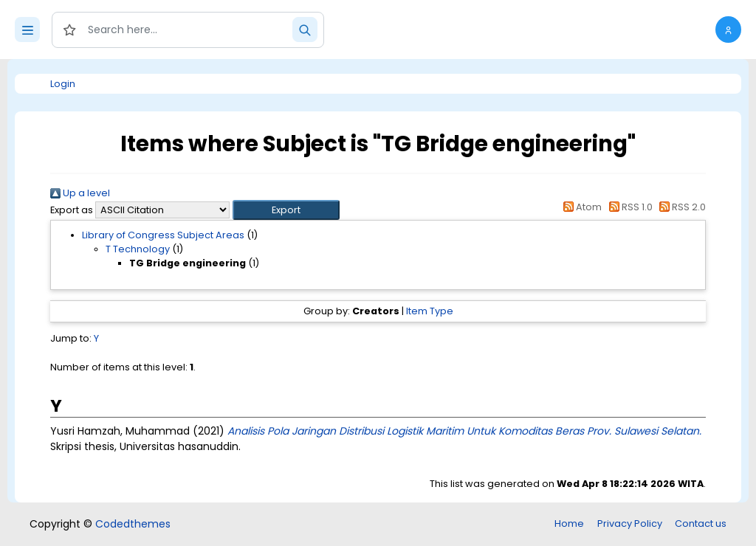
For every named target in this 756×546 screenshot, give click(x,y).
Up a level (80, 193)
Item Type (430, 311)
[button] (728, 30)
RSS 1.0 (628, 207)
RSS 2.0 (680, 207)
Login (63, 84)
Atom (580, 207)
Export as (72, 210)
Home (569, 523)
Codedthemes (133, 524)
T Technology (138, 249)
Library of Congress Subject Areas (163, 235)
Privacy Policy (630, 523)
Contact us (701, 523)
